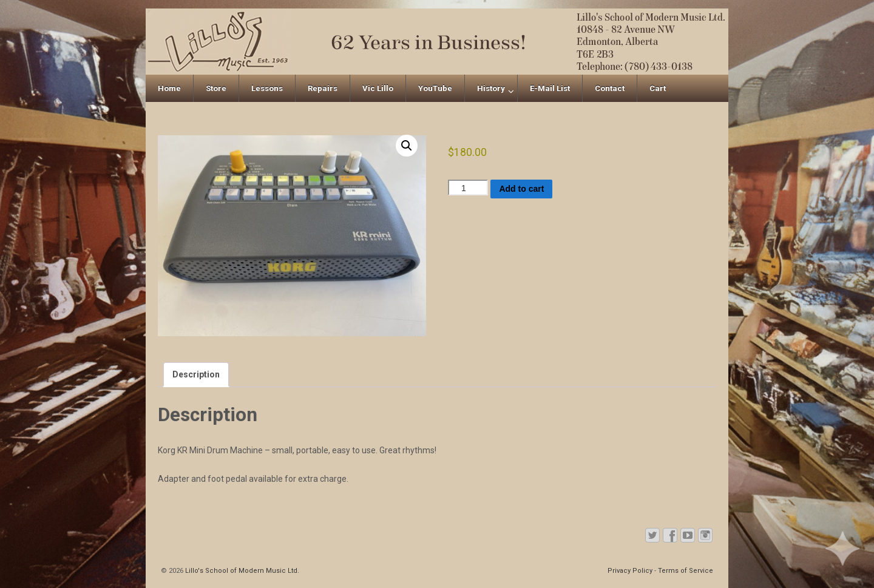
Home (169, 88)
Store (216, 88)
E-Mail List (550, 88)
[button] (407, 146)
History (491, 88)
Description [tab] (196, 374)
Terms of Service (686, 571)
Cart (658, 88)
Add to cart (521, 189)
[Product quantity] (468, 188)
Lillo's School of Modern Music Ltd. (241, 571)
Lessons (267, 88)
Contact (610, 88)
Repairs (323, 88)
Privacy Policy (630, 571)
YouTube (435, 88)
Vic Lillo (378, 88)
